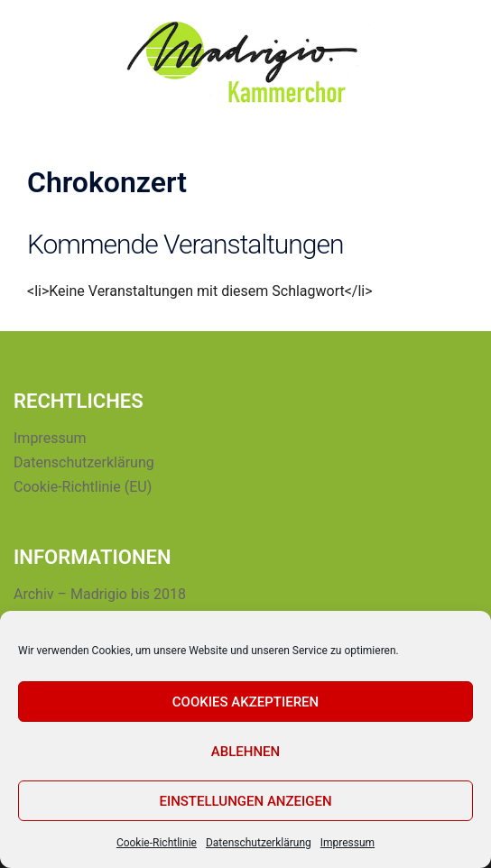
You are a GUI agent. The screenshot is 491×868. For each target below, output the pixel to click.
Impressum (347, 843)
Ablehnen (245, 752)
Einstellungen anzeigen (245, 801)
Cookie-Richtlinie (157, 843)
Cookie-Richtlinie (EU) (83, 487)
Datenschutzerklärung (259, 843)
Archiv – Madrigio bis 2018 (100, 594)
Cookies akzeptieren (245, 702)
